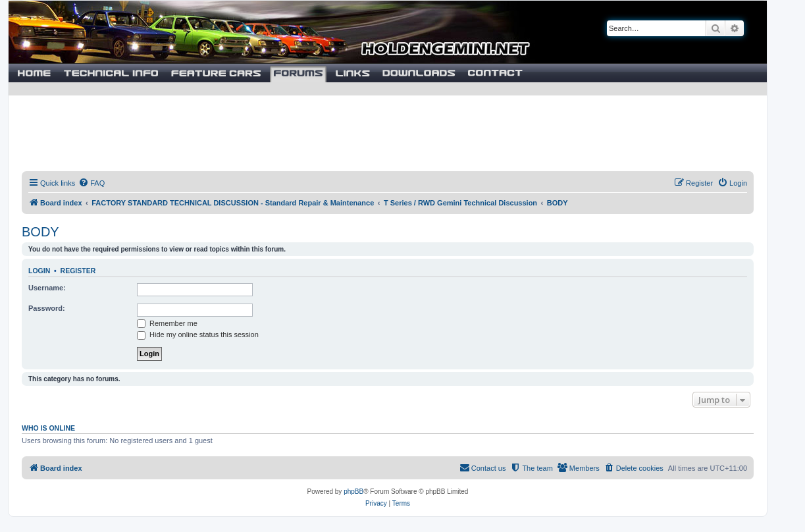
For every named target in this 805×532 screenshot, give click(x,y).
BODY (40, 232)
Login (39, 271)
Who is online (48, 428)
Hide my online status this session (198, 334)
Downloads (419, 73)
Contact (495, 73)
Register (78, 271)
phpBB (353, 492)
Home (33, 73)
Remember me (167, 323)
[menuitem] (91, 183)
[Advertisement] (388, 128)
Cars (216, 73)
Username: (47, 288)
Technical (111, 73)
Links (352, 73)
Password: (47, 308)
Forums (298, 73)
